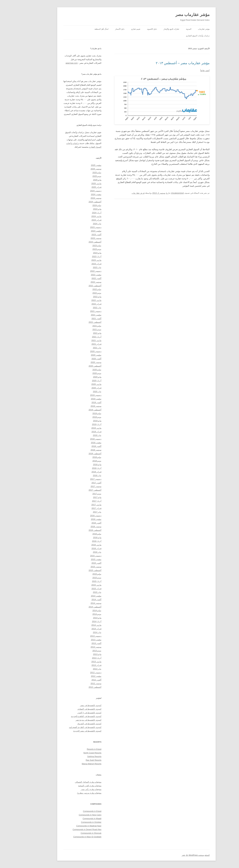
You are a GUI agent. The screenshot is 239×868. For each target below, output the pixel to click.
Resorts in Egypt (77, 749)
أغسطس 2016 (78, 530)
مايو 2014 (80, 618)
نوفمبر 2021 (79, 315)
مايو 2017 (80, 497)
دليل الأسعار (103, 29)
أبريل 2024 (80, 213)
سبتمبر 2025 (79, 169)
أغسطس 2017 (78, 490)
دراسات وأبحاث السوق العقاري (181, 36)
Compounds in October (74, 822)
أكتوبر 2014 (79, 600)
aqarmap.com (55, 63)
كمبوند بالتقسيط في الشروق (72, 724)
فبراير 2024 (79, 220)
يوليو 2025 (80, 173)
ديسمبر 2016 (79, 516)
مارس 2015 (79, 585)
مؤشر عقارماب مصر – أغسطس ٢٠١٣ (166, 63)
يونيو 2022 (80, 293)
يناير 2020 (80, 391)
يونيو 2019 (80, 417)
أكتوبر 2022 (79, 278)
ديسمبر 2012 (79, 673)
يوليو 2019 (80, 413)
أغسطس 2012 (78, 687)
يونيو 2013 (80, 651)
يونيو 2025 (80, 176)
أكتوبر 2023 (79, 235)
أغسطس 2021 (78, 322)
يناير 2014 (80, 632)
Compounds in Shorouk (74, 833)
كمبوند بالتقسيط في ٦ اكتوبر (72, 713)
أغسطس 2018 (78, 454)
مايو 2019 (80, 421)
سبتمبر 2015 (79, 567)
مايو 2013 (80, 654)
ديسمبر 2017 (79, 479)
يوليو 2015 (80, 574)
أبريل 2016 (80, 541)
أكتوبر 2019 (79, 402)
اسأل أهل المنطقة (85, 29)
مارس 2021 (79, 340)
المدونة (172, 29)
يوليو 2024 (80, 205)
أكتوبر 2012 (79, 680)
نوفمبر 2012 (79, 676)
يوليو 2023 (80, 246)
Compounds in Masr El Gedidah (70, 837)
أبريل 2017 (80, 501)
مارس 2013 (79, 662)
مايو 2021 (80, 333)
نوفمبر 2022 (79, 275)
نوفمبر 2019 (79, 399)
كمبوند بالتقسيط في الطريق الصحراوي (68, 727)
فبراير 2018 (79, 472)
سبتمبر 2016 (79, 527)
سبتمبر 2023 (79, 238)
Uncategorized (161, 193)
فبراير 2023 (79, 264)
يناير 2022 (80, 308)
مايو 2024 (80, 209)
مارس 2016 (79, 545)
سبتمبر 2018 (79, 450)
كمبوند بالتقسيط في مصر (74, 705)
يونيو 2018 (80, 461)
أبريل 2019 (80, 424)
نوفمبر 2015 (79, 559)
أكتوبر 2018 (79, 446)
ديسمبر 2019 (79, 395)
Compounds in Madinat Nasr (72, 826)
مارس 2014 (79, 625)
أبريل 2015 (80, 581)
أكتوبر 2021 (79, 319)
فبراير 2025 (79, 187)
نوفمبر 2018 (79, 443)
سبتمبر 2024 (79, 198)
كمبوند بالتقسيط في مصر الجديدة (70, 731)
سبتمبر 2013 (79, 647)
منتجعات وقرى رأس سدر (74, 789)
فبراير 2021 (79, 344)
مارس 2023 (79, 260)
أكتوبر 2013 (79, 643)
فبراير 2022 (79, 304)
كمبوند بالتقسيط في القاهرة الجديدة (69, 716)
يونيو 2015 (80, 578)
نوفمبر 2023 (79, 231)
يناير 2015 (80, 592)
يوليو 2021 (80, 326)
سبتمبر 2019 (79, 406)
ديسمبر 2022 (79, 271)
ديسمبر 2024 (79, 191)
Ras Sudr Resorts (77, 760)
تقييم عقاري (119, 29)
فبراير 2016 (79, 548)
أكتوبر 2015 (79, 563)
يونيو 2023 (80, 249)
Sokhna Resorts (78, 756)
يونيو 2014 (80, 614)
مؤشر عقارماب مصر (176, 15)
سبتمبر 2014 (79, 603)
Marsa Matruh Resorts (75, 764)
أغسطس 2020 (78, 366)
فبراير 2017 (79, 508)
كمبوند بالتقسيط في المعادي (72, 709)
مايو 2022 (80, 297)
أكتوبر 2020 (79, 359)
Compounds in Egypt (75, 811)
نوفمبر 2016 (79, 519)
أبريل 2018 (80, 468)
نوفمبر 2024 (79, 194)
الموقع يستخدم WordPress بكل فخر (179, 855)
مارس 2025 (79, 183)
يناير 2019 (80, 435)
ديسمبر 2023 (79, 227)
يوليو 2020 (80, 370)
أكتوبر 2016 (79, 523)
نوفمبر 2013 (79, 640)
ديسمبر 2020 (79, 351)
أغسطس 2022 (78, 286)
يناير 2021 (80, 348)
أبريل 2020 (80, 381)
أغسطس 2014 (78, 607)
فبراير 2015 (79, 589)
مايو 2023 (80, 253)
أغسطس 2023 (78, 242)
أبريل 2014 (80, 621)
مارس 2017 (79, 505)
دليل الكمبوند (135, 29)
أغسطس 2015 (78, 570)
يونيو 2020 (80, 373)
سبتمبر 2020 (79, 362)
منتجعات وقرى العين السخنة (73, 786)
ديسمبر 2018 (79, 439)
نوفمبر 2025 (79, 165)
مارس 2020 (79, 384)
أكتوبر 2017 (79, 483)
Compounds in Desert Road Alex (70, 829)
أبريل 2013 (80, 658)
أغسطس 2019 (78, 410)
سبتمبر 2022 (79, 282)
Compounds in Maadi (75, 819)
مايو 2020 (80, 377)
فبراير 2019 (79, 432)
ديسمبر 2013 (79, 636)
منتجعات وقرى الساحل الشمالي (71, 782)
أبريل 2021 (80, 337)
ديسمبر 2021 (79, 311)
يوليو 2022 (80, 289)
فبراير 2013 (79, 665)
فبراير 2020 (79, 388)
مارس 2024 (79, 216)
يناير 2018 (80, 475)
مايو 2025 (80, 180)
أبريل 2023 (80, 256)
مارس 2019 (79, 428)
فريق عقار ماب (121, 193)
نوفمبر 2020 (79, 355)
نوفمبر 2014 (79, 596)
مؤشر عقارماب (187, 29)
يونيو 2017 (80, 494)
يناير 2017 (80, 512)
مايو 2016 (80, 537)
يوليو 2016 (80, 534)
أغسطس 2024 (78, 202)
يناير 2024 (80, 224)
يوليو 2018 (80, 457)
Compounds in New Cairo (73, 815)
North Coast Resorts (75, 753)
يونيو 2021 (80, 329)
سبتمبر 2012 (79, 683)
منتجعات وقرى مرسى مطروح (72, 793)
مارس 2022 (79, 300)
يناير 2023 (80, 267)
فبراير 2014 (79, 629)
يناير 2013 (80, 669)
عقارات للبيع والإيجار (154, 29)
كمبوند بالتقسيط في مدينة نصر (72, 720)
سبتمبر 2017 (79, 486)
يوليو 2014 (80, 610)
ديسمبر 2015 (79, 556)
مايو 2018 (80, 464)
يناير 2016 (80, 552)
